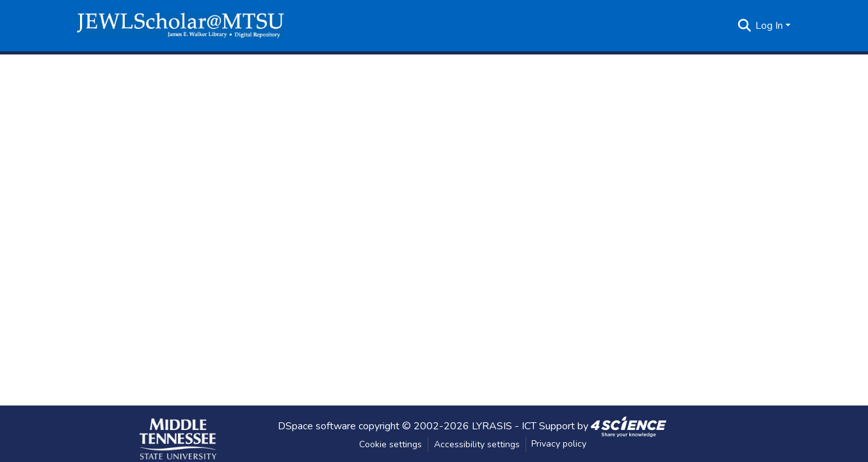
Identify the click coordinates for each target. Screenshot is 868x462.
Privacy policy (559, 444)
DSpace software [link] (317, 425)
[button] (181, 26)
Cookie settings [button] (390, 444)
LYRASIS (492, 425)
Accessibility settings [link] (477, 444)
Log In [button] (770, 26)
